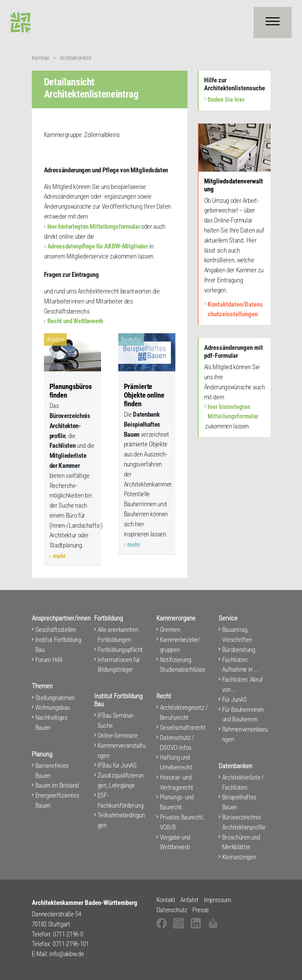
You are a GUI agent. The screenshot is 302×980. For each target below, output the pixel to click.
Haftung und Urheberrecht (176, 762)
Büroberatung (239, 650)
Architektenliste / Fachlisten (243, 782)
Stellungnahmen (55, 698)
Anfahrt (189, 900)
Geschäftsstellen (56, 630)
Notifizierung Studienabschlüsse (183, 665)
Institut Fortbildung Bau (58, 645)
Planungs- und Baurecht (177, 802)
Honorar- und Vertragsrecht (177, 782)
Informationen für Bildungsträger (119, 665)
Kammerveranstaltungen (122, 751)
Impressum (217, 900)
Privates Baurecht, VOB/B (182, 822)
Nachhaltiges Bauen (51, 723)
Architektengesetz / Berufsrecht (184, 713)
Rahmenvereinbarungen (245, 734)
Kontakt (166, 900)
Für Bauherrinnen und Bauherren (243, 715)
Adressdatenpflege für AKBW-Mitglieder (98, 246)
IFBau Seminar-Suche (116, 720)
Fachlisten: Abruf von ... (242, 684)
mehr (59, 556)
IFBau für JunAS (117, 765)
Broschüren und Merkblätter (241, 842)
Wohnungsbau (53, 707)
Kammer (41, 58)
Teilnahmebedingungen (121, 820)
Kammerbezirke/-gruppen (181, 645)
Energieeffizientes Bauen (57, 800)
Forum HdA (49, 660)
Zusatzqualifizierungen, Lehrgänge (121, 780)
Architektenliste (76, 58)
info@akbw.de (67, 954)
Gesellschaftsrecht (183, 728)
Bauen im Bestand (57, 785)
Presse (201, 910)
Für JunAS (235, 700)
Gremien (170, 630)
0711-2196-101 (71, 944)
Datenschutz (172, 910)
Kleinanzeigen (239, 857)
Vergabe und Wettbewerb (175, 842)
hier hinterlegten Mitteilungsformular (94, 226)
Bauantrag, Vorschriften (237, 635)
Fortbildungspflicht (120, 650)
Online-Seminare (118, 736)
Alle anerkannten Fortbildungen (118, 635)
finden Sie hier (226, 99)
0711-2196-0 (68, 934)
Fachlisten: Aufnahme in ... (240, 665)
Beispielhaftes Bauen (239, 802)
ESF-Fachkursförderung (121, 800)
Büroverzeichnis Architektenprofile (244, 822)
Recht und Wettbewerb (75, 321)
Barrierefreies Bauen (52, 771)
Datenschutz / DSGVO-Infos (177, 743)
